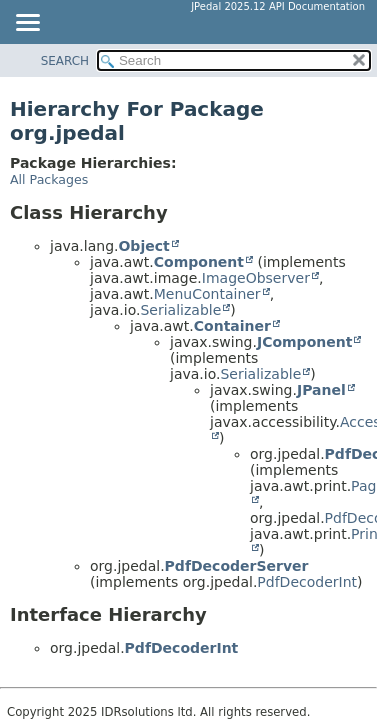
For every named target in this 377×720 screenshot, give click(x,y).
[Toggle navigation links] (27, 24)
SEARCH (65, 61)
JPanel (321, 390)
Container (232, 326)
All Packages (49, 179)
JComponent (304, 342)
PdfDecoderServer (237, 566)
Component (199, 262)
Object (143, 246)
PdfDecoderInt (307, 582)
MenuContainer (207, 294)
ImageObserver (256, 278)
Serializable (180, 310)
